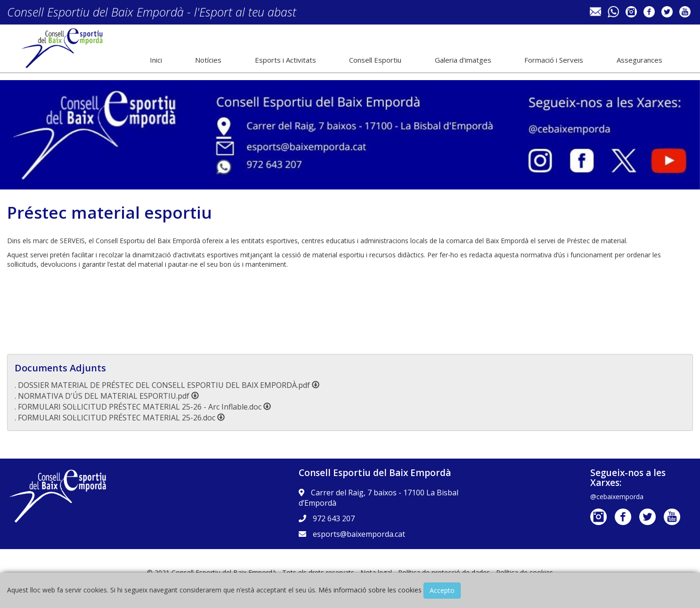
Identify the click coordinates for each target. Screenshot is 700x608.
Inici (156, 60)
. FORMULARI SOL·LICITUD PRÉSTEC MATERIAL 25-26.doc (120, 418)
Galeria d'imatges (463, 60)
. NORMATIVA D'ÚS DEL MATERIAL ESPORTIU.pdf (107, 396)
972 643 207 (334, 518)
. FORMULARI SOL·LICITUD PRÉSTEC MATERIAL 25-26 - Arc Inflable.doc (143, 407)
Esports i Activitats (285, 60)
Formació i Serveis (554, 60)
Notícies (208, 60)
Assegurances (639, 60)
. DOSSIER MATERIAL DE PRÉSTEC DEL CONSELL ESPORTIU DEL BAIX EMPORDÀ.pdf (167, 385)
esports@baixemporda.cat (359, 534)
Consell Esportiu (375, 60)
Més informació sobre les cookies (370, 590)
